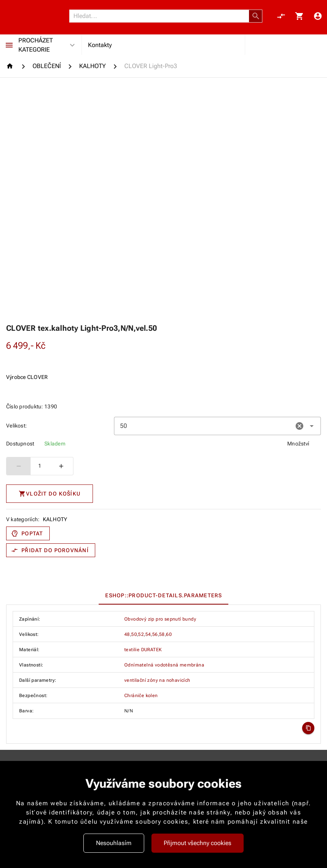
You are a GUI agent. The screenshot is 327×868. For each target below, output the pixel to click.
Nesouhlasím (114, 843)
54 (148, 634)
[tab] (163, 595)
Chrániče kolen (141, 696)
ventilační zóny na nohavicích (157, 680)
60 (169, 634)
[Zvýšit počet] (61, 466)
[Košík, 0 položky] (299, 16)
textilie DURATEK (143, 650)
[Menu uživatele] (318, 16)
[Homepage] (11, 66)
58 (162, 634)
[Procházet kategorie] (9, 45)
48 (127, 634)
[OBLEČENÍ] (47, 66)
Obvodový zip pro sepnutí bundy (160, 619)
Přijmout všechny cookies (198, 843)
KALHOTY (55, 519)
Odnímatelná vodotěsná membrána (164, 665)
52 (141, 634)
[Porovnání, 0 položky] (281, 16)
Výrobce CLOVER (27, 377)
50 (134, 634)
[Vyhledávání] (161, 16)
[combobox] (217, 426)
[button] (256, 16)
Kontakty (100, 45)
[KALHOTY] (93, 66)
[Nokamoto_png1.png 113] (37, 16)
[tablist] (163, 595)
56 (155, 634)
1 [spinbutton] (40, 466)
